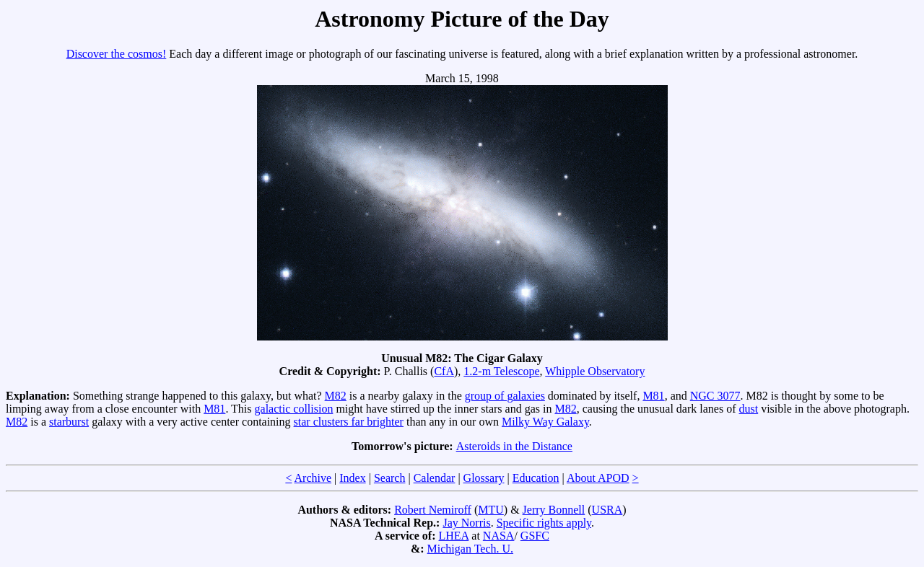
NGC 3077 (715, 396)
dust (749, 409)
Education (536, 478)
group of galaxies (505, 396)
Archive (313, 478)
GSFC (535, 536)
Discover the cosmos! (117, 54)
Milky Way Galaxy (545, 422)
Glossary (484, 478)
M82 (336, 396)
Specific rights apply (544, 523)
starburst (69, 422)
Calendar (435, 478)
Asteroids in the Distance (514, 446)
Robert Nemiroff (433, 510)
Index (352, 478)
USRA (607, 510)
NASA (499, 536)
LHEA (454, 536)
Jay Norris (466, 523)
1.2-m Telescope (501, 371)
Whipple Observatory (595, 371)
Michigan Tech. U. (470, 549)
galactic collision (294, 409)
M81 (653, 396)
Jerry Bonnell (554, 510)
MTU (491, 510)
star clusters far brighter (349, 422)
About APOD (598, 478)
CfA (444, 371)
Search (390, 478)
